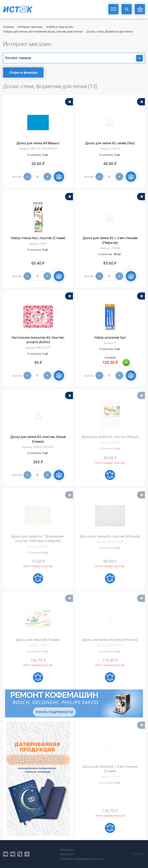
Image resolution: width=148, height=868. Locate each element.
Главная (9, 27)
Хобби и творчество (60, 27)
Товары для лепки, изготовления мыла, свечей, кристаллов (43, 31)
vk (6, 854)
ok (20, 854)
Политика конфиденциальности (81, 859)
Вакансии (66, 854)
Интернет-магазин (30, 27)
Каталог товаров (74, 58)
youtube (27, 854)
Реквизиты (67, 850)
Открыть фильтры (23, 72)
